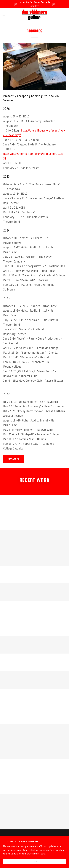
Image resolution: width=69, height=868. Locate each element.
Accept (35, 862)
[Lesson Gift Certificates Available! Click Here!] (34, 4)
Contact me (14, 459)
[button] (6, 15)
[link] (34, 15)
